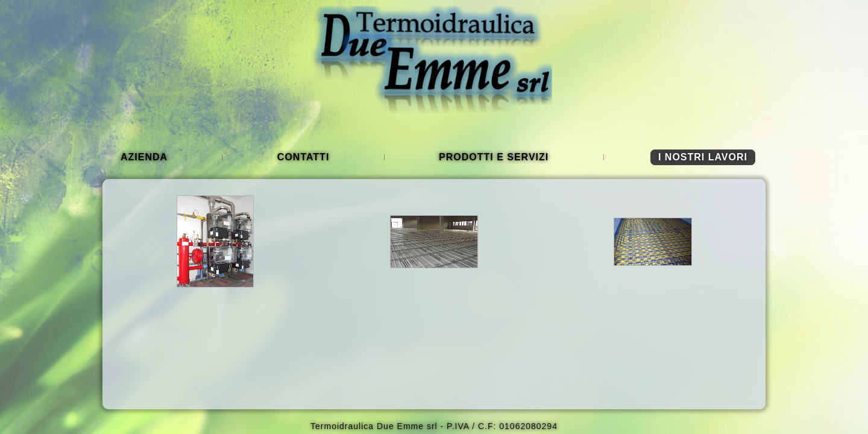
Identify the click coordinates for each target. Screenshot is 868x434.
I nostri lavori (703, 157)
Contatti (303, 157)
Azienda (144, 157)
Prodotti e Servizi (494, 157)
